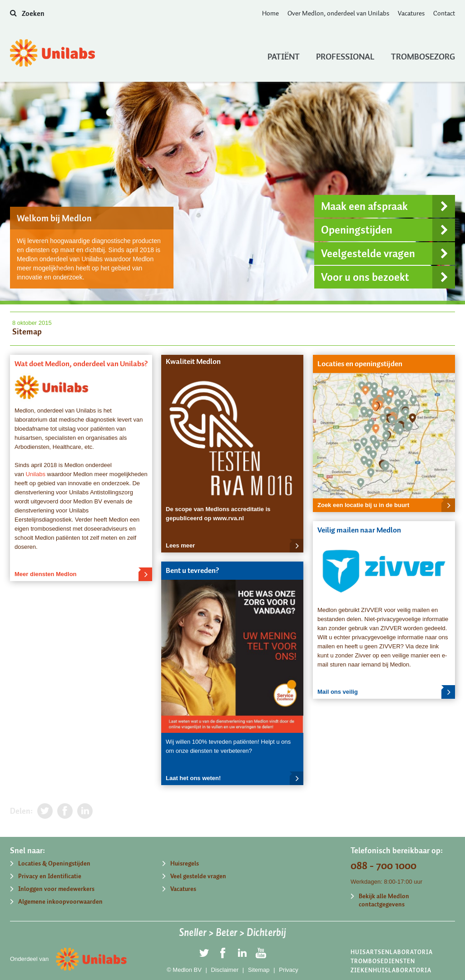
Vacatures (411, 13)
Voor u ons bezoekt (388, 277)
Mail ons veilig (386, 692)
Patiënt (284, 55)
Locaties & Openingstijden (54, 863)
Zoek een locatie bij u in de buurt (386, 505)
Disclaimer (225, 970)
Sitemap (259, 970)
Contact (444, 13)
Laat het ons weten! (235, 778)
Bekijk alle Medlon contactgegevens (384, 900)
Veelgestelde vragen (388, 254)
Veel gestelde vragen (198, 876)
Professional (345, 55)
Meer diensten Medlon (83, 574)
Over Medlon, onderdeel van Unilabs (338, 13)
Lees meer (235, 546)
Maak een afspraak (388, 206)
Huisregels (185, 863)
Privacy (289, 970)
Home (270, 13)
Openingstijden (388, 230)
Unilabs (36, 474)
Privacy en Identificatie (50, 876)
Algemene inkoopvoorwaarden (60, 902)
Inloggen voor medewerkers (56, 889)
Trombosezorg (423, 55)
